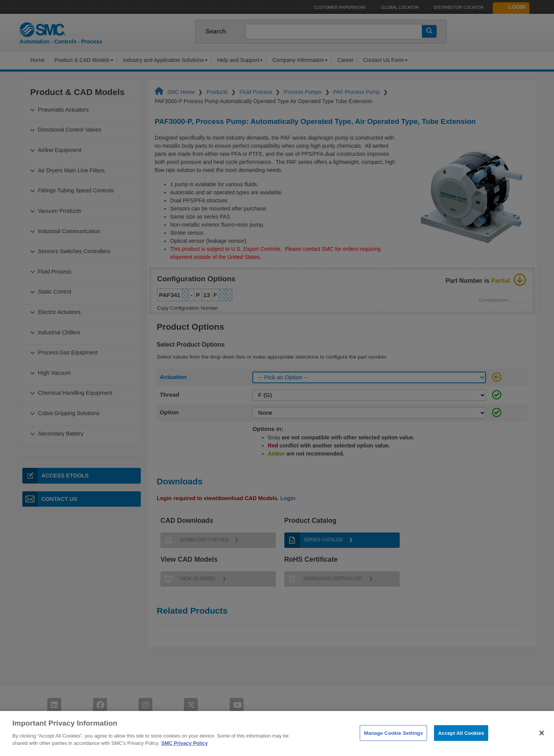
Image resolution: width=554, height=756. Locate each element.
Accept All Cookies (461, 743)
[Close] (542, 743)
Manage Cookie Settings (393, 743)
